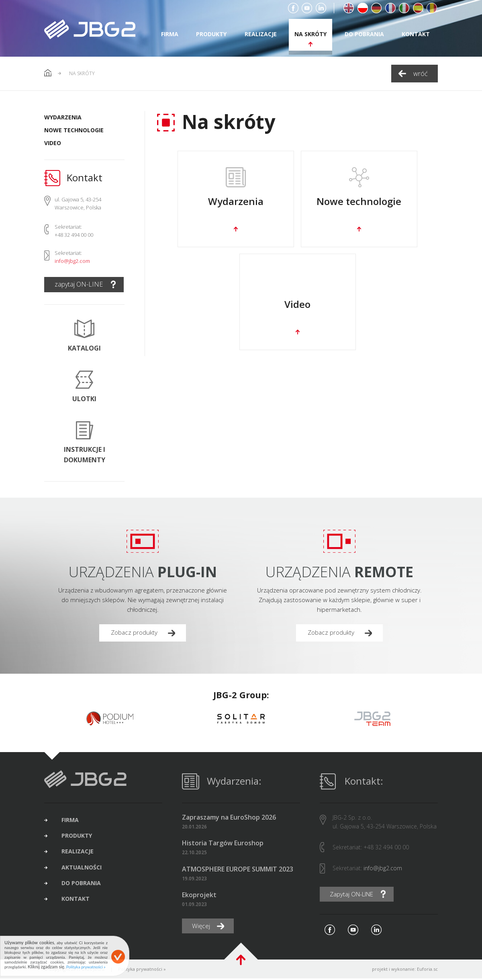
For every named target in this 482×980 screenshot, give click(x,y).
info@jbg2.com (72, 261)
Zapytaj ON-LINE (355, 895)
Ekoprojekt (199, 896)
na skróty (310, 34)
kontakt (416, 34)
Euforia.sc (427, 971)
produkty (211, 34)
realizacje (261, 34)
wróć (421, 74)
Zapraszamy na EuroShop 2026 (229, 818)
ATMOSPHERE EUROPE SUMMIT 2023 (238, 870)
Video (53, 143)
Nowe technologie (74, 130)
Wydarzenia (63, 117)
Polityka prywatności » (142, 971)
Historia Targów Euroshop (223, 844)
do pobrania (364, 34)
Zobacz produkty (135, 633)
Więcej (202, 927)
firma (170, 34)
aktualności (84, 872)
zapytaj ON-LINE (79, 284)
